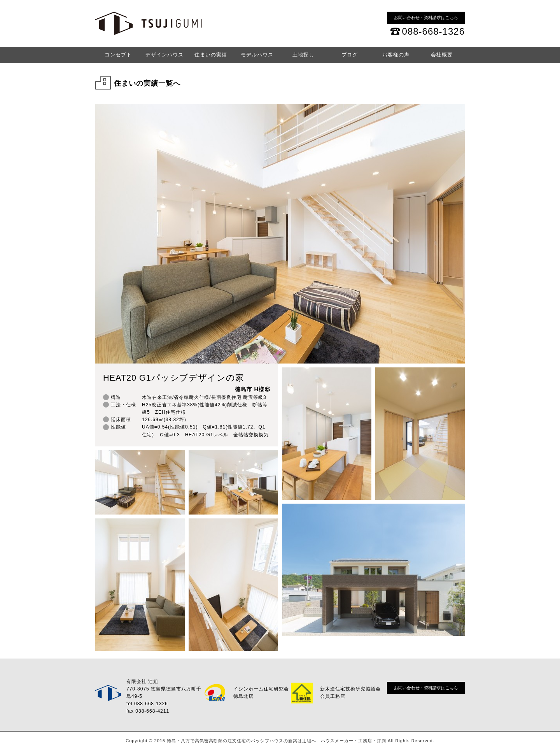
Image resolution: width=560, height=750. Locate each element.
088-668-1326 (433, 31)
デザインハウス (164, 55)
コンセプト (118, 55)
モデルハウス (257, 55)
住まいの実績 (211, 55)
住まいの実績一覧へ (147, 83)
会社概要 (442, 55)
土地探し (303, 55)
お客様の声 (396, 55)
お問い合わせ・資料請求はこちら (426, 18)
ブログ (350, 55)
